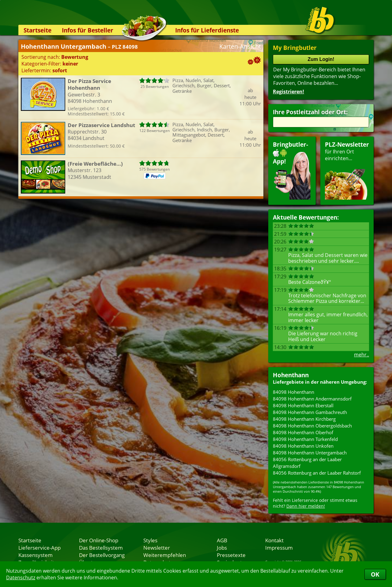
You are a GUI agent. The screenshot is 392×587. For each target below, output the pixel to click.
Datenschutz (21, 578)
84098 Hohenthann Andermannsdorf (312, 399)
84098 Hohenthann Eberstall (303, 405)
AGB (222, 540)
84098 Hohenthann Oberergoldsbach (312, 426)
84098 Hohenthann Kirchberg (304, 419)
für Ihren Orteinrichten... (347, 170)
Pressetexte (231, 555)
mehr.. (362, 355)
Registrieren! (288, 92)
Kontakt (274, 540)
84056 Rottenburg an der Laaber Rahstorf (317, 473)
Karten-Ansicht (240, 46)
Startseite (38, 30)
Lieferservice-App (40, 547)
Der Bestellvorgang (102, 555)
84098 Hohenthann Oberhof (303, 432)
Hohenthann (291, 375)
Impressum (279, 547)
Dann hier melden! (306, 506)
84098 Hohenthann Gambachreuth (310, 412)
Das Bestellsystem (101, 547)
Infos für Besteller (88, 30)
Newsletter (157, 547)
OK (375, 574)
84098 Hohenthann (294, 392)
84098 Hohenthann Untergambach (310, 453)
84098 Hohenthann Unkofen (303, 446)
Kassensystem (36, 555)
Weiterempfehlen (165, 555)
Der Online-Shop (99, 540)
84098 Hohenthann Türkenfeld (305, 439)
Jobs (222, 547)
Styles (150, 540)
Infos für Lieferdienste (207, 30)
